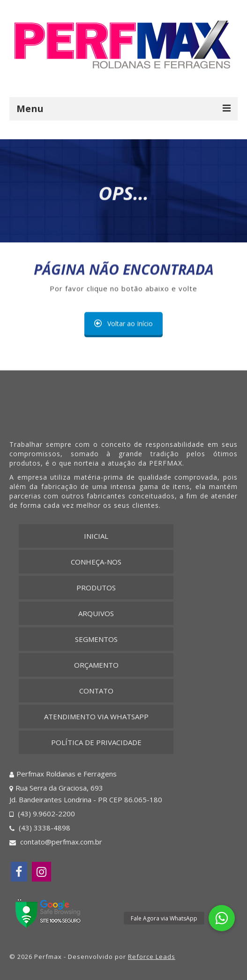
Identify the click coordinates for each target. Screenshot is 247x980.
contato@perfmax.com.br (56, 842)
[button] (222, 918)
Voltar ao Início (123, 323)
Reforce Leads (152, 957)
